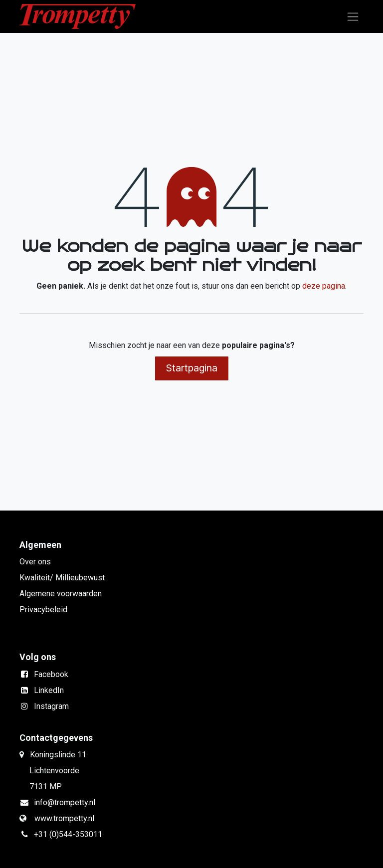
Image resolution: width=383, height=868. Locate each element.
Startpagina (192, 368)
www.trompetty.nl (64, 818)
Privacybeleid (43, 609)
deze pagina (324, 286)
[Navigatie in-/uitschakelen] (353, 17)
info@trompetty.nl (65, 802)
